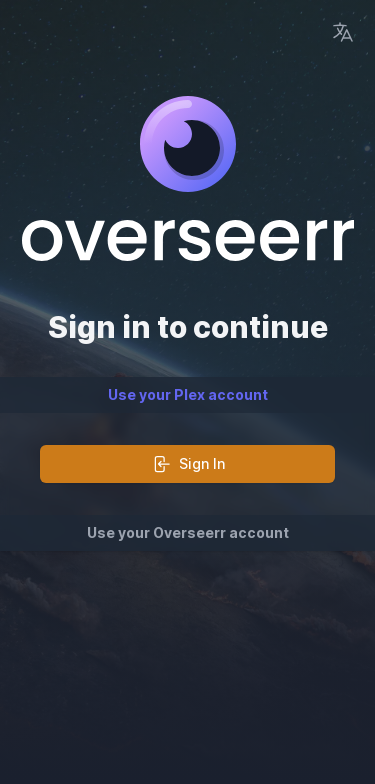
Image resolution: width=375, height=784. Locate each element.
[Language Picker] (343, 32)
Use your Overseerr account (188, 532)
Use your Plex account (188, 394)
